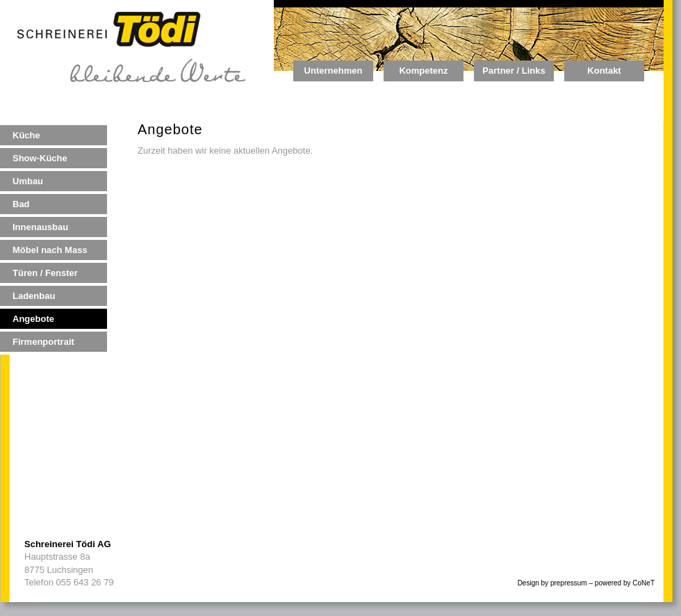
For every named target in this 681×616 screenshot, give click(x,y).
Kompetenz (423, 71)
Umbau (28, 181)
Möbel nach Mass (50, 250)
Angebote (33, 319)
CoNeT (643, 583)
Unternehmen (334, 71)
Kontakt (604, 71)
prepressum (569, 583)
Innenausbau (40, 227)
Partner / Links (514, 71)
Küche (26, 135)
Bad (21, 204)
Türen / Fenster (45, 273)
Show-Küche (40, 158)
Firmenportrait (43, 342)
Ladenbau (34, 296)
